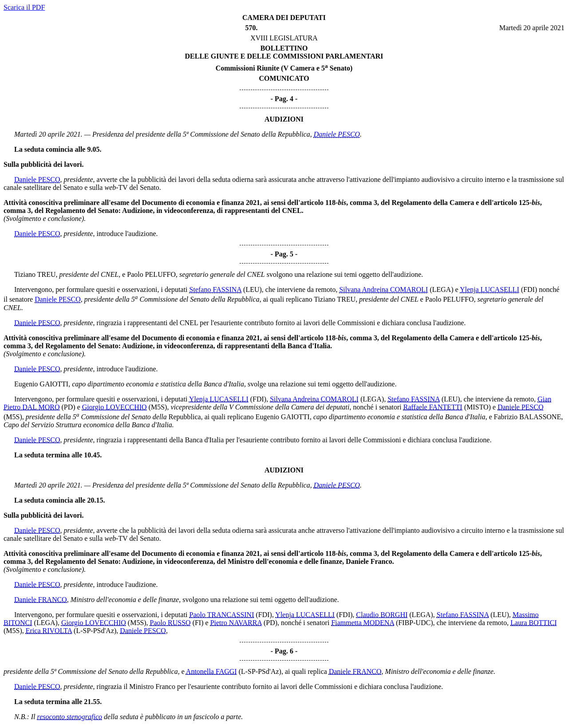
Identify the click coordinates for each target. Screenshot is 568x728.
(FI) (198, 623)
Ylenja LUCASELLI (489, 289)
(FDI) (529, 289)
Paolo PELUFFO (151, 274)
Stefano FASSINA (216, 289)
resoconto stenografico (70, 717)
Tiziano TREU (35, 274)
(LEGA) (441, 289)
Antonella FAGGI (211, 671)
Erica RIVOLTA (49, 631)
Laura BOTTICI (533, 623)
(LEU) (252, 289)
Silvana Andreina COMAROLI (383, 289)
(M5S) (158, 407)
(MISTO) (477, 407)
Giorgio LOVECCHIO (114, 407)
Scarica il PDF (24, 7)
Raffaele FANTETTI (433, 407)
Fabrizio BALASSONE (528, 417)
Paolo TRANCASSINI (222, 615)
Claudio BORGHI (382, 615)
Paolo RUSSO (170, 623)
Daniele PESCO (337, 134)
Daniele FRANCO (41, 600)
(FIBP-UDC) (414, 623)
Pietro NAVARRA (236, 623)
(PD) (69, 407)
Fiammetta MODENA (363, 623)
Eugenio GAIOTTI (41, 384)
